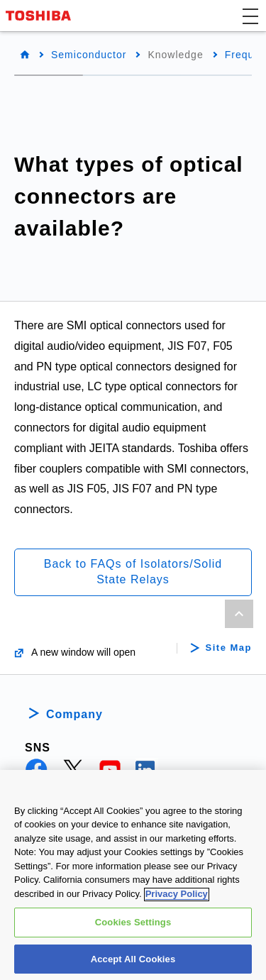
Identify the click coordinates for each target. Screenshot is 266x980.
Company (74, 714)
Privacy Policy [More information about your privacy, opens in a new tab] (177, 900)
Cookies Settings (133, 929)
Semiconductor (89, 55)
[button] (250, 16)
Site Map (229, 648)
